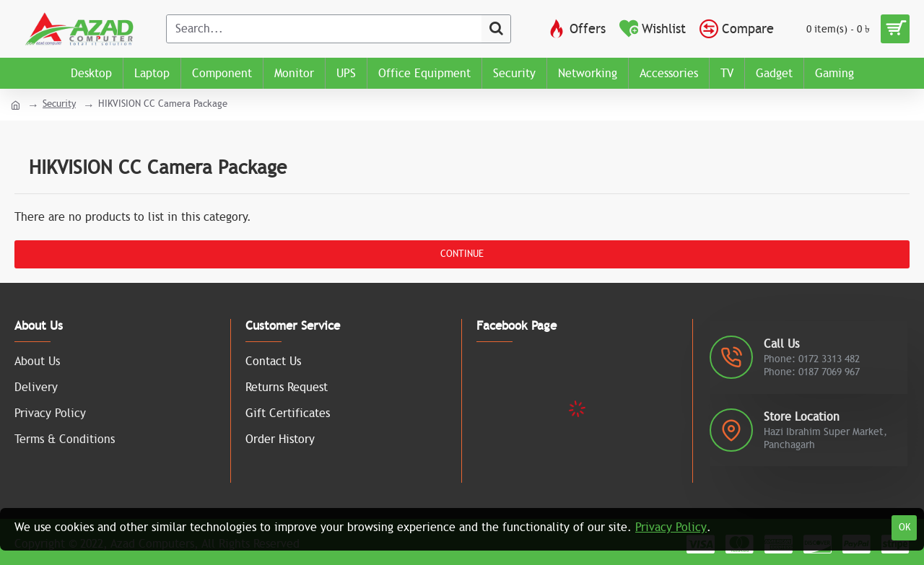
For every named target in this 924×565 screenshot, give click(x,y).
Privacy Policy (671, 527)
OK (905, 527)
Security (59, 104)
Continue (462, 254)
